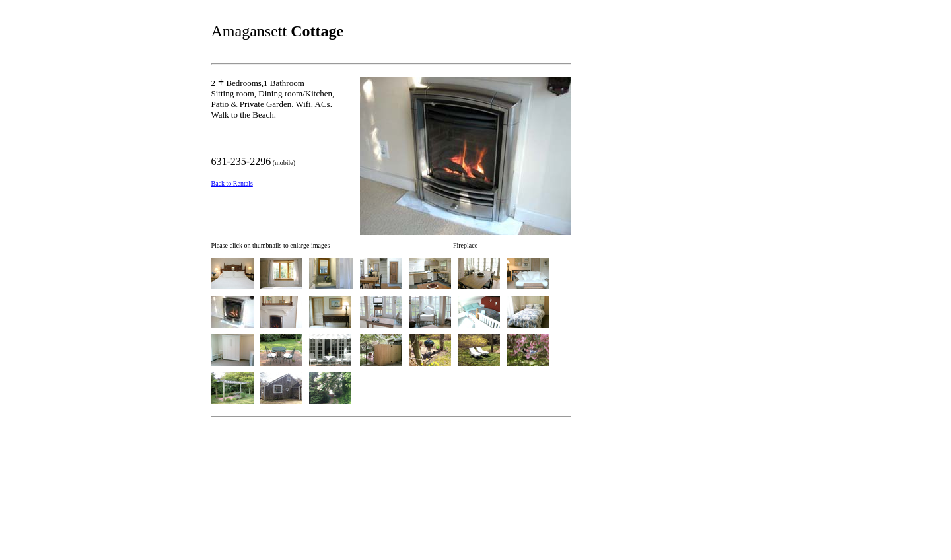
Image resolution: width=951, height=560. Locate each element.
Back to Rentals (232, 183)
